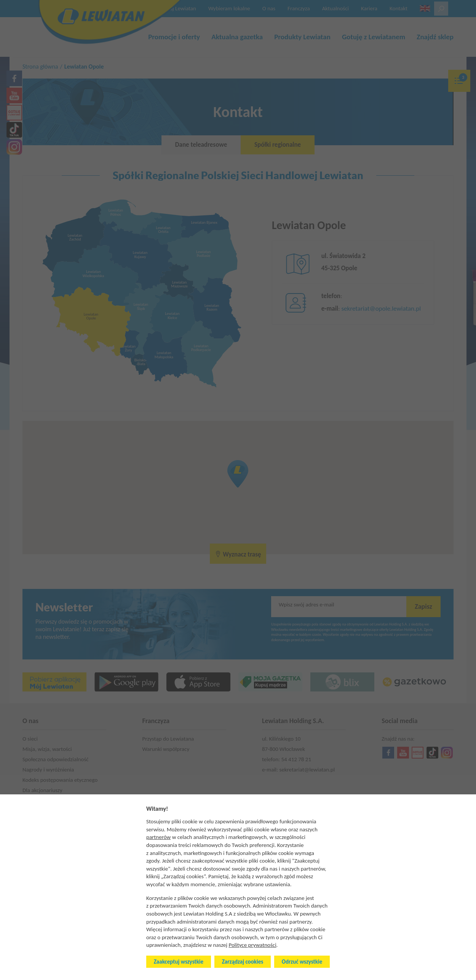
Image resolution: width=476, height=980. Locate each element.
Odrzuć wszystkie (302, 962)
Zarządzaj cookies (243, 962)
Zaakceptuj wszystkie (179, 962)
